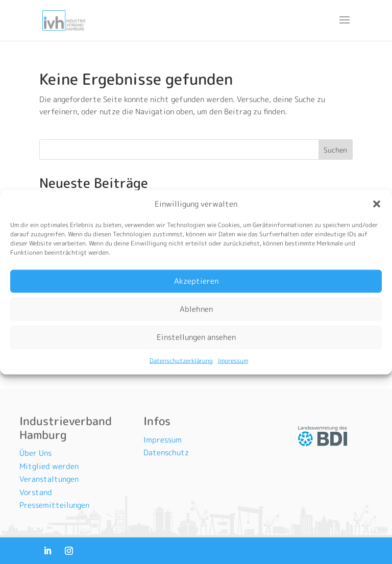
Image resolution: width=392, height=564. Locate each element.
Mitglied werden (49, 466)
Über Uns (35, 453)
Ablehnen (196, 309)
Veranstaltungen (49, 479)
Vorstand (36, 492)
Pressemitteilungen (54, 505)
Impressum (233, 360)
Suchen (335, 150)
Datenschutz (166, 452)
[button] (377, 204)
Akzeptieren (196, 281)
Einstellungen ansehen (196, 337)
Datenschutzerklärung (181, 360)
